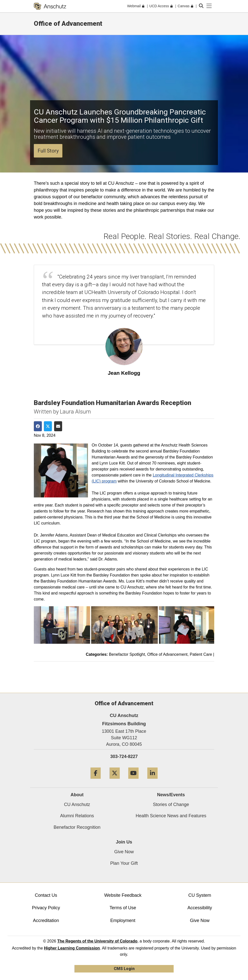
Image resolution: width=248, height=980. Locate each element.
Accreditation (46, 920)
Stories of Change (171, 804)
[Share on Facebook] (38, 426)
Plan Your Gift (124, 863)
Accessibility (200, 908)
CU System (200, 895)
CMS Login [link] (124, 969)
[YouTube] (133, 781)
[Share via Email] (58, 426)
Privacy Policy (46, 908)
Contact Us (46, 895)
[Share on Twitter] (48, 426)
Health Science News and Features (171, 816)
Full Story (48, 151)
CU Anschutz (77, 804)
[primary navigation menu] (209, 6)
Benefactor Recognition (77, 827)
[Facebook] (96, 781)
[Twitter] (115, 781)
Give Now (124, 852)
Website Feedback (123, 895)
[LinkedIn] (152, 781)
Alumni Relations (77, 816)
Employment (123, 920)
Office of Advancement (68, 23)
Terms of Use (123, 908)
